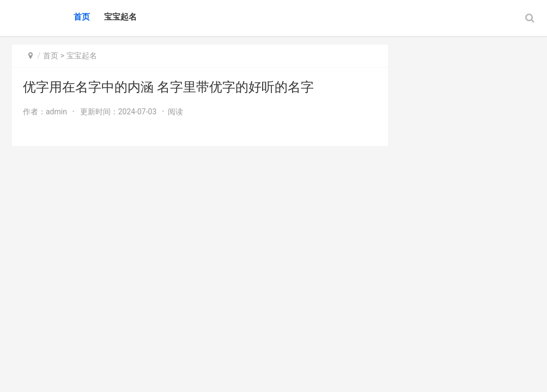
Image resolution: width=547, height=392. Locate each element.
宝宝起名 (120, 17)
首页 (82, 17)
